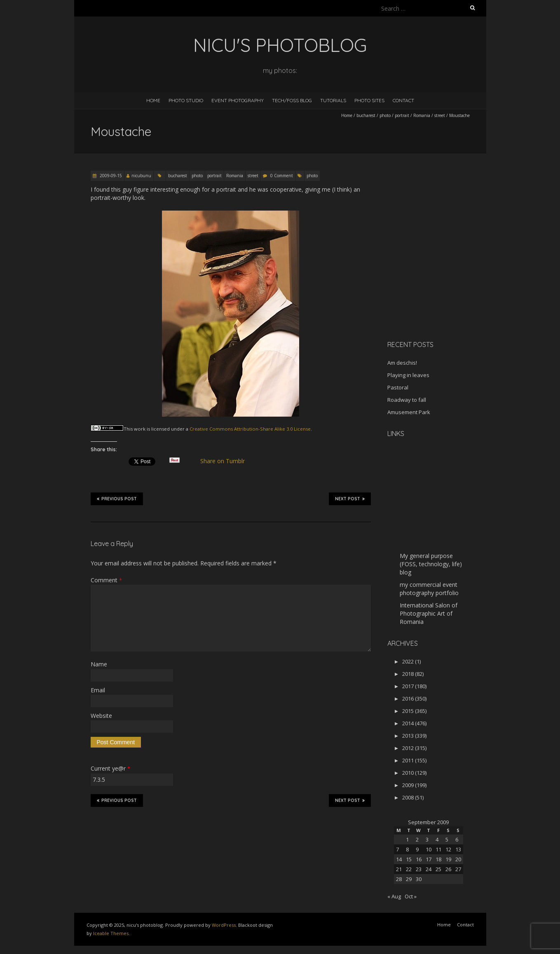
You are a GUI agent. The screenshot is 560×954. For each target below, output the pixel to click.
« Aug (394, 896)
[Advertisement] (439, 276)
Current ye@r (110, 768)
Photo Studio (186, 100)
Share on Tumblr (226, 461)
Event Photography (238, 100)
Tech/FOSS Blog (292, 100)
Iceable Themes (111, 933)
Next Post (350, 499)
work (140, 429)
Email (98, 690)
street (440, 115)
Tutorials (333, 100)
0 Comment (282, 176)
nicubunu (141, 176)
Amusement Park (409, 412)
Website (101, 716)
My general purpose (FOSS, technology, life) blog (431, 564)
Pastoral (398, 387)
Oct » (411, 896)
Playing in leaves (408, 375)
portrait (402, 115)
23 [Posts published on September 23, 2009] (419, 869)
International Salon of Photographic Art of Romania (429, 613)
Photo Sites (369, 100)
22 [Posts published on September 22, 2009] (409, 869)
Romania (422, 115)
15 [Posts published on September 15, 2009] (409, 859)
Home (153, 100)
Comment (106, 580)
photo (385, 115)
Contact (403, 100)
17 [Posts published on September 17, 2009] (429, 859)
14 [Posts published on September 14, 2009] (399, 859)
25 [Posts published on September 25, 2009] (438, 869)
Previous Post (117, 499)
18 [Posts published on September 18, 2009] (438, 859)
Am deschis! (402, 363)
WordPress (224, 925)
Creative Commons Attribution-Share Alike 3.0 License (250, 429)
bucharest (366, 115)
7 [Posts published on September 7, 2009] (397, 849)
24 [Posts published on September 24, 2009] (429, 869)
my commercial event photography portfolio (429, 589)
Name (99, 664)
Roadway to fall (407, 400)
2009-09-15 (110, 176)
